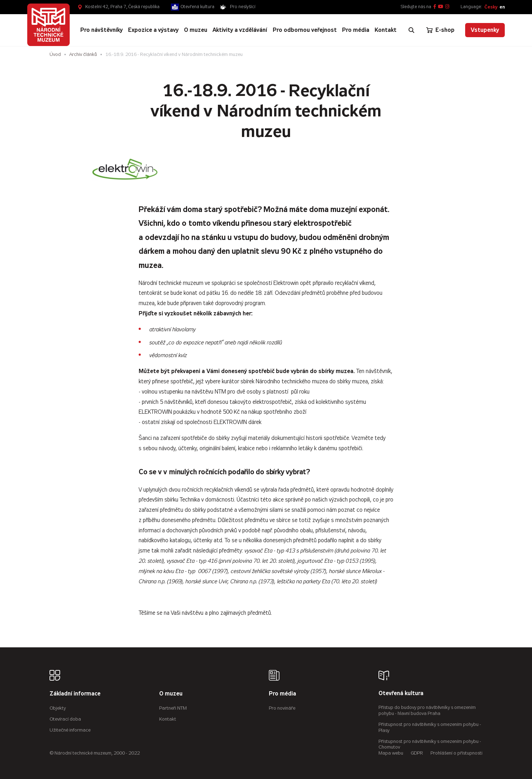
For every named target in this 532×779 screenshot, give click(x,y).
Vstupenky (485, 30)
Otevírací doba (65, 719)
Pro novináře (282, 708)
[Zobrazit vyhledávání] (411, 30)
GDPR (417, 753)
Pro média (282, 694)
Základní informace (75, 694)
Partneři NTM (173, 708)
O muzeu (171, 694)
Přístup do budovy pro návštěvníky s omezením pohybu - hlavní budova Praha (427, 710)
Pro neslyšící (243, 7)
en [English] (502, 7)
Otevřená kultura (198, 7)
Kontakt (168, 719)
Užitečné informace (70, 730)
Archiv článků (83, 54)
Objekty (58, 708)
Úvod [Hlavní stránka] (55, 54)
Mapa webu (391, 753)
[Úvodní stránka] (48, 25)
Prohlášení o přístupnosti (456, 753)
